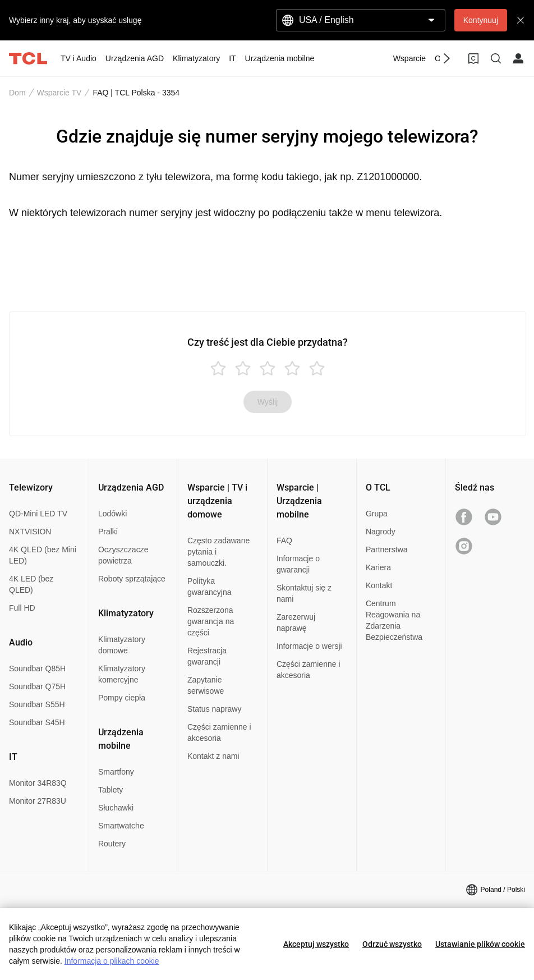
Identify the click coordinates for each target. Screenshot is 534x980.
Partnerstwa (387, 549)
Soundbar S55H (37, 704)
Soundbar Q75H (37, 686)
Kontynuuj (481, 20)
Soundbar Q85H (37, 668)
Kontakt (379, 585)
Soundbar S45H (37, 722)
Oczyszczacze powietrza (123, 555)
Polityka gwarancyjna (210, 587)
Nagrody (381, 532)
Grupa (377, 514)
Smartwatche (121, 826)
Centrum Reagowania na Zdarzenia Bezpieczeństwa (394, 620)
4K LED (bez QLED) (31, 584)
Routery (112, 844)
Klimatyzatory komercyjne (122, 674)
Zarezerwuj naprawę (296, 622)
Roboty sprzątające (132, 579)
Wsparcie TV (59, 93)
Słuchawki (116, 808)
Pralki (108, 532)
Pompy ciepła (122, 698)
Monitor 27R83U (38, 801)
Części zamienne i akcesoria (219, 732)
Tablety (111, 790)
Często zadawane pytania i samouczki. (218, 552)
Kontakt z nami (213, 756)
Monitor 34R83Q (38, 783)
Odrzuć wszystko (392, 944)
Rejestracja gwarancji (207, 656)
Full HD (22, 608)
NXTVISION (30, 532)
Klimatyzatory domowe (122, 645)
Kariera (378, 567)
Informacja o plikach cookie (112, 961)
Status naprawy (215, 709)
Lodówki (112, 514)
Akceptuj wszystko (316, 944)
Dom (17, 93)
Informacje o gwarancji (298, 564)
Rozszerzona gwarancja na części (211, 621)
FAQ (284, 541)
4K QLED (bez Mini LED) (43, 555)
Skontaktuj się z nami (304, 593)
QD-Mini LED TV (38, 514)
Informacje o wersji (309, 646)
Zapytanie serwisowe (206, 685)
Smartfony (116, 772)
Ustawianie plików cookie (480, 944)
